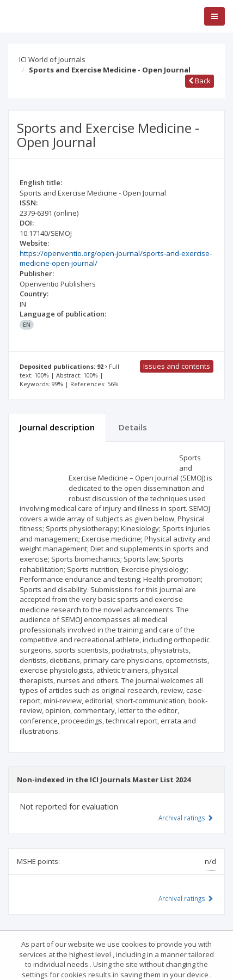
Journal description (57, 427)
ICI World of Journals (52, 59)
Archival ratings (186, 818)
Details (133, 427)
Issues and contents (177, 366)
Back (200, 81)
